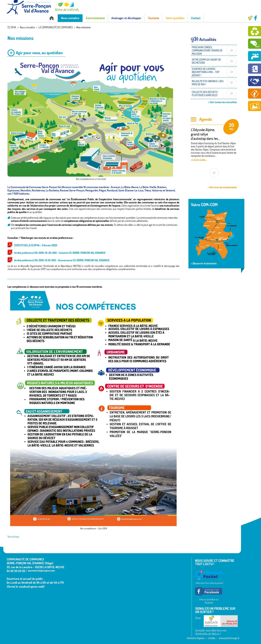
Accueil (52, 18)
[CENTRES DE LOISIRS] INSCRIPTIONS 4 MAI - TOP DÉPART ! (206, 72)
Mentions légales (196, 638)
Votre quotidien (175, 18)
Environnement (95, 18)
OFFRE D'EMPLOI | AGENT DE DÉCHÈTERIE (206, 61)
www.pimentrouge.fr (229, 638)
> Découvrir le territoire (204, 263)
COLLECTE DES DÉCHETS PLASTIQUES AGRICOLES (205, 94)
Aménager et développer (126, 18)
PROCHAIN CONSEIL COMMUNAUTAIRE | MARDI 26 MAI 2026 (207, 50)
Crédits (212, 638)
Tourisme (154, 18)
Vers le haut (13, 537)
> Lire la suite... (199, 160)
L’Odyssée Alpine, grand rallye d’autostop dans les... (205, 134)
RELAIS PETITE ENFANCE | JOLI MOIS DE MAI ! (208, 83)
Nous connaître (70, 18)
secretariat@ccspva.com (41, 571)
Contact (196, 18)
